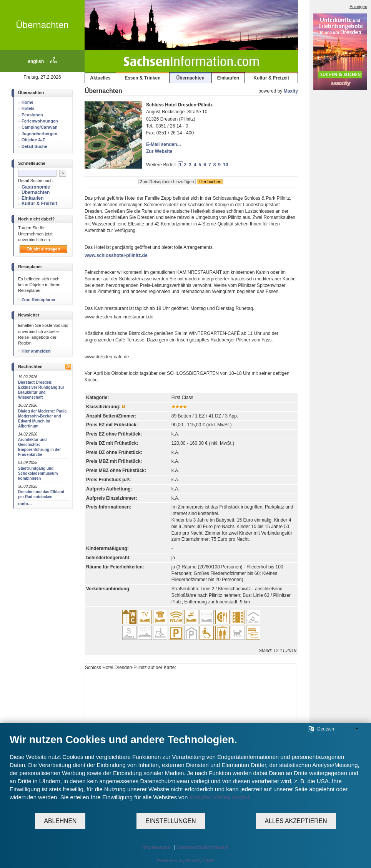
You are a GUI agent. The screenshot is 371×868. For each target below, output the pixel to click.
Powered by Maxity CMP (186, 861)
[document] (185, 773)
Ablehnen (60, 821)
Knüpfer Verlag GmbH (219, 797)
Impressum (157, 847)
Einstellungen (171, 821)
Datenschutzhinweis (203, 847)
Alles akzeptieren (296, 821)
